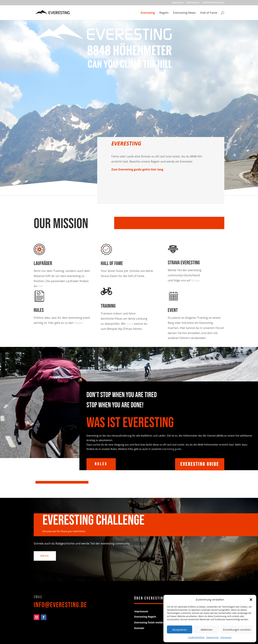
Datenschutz (212, 637)
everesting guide (172, 449)
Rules (39, 310)
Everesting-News (184, 13)
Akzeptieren (180, 630)
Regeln (164, 13)
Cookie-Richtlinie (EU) (214, 3)
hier (40, 286)
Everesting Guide (200, 464)
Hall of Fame (209, 13)
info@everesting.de (60, 605)
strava (196, 280)
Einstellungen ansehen (237, 630)
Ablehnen (207, 630)
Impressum (226, 637)
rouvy (130, 324)
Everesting (148, 13)
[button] (251, 600)
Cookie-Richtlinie (196, 637)
